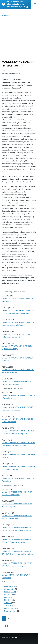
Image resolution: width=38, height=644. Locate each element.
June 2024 (8, 603)
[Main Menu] (35, 3)
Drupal (12, 638)
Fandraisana (6, 16)
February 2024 (10, 592)
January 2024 (9, 589)
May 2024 (8, 600)
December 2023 (10, 586)
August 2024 (9, 608)
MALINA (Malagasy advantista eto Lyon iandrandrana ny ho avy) (17, 4)
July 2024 (8, 606)
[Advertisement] (19, 40)
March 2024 (9, 595)
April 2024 (8, 597)
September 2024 (10, 611)
